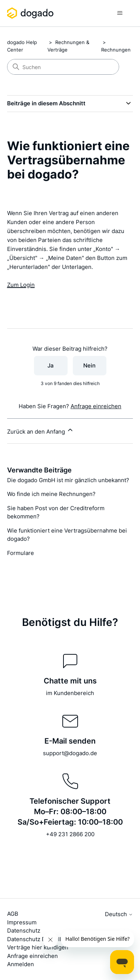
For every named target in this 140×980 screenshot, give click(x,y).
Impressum (22, 922)
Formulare (21, 553)
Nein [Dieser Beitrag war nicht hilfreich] (89, 365)
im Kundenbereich (70, 693)
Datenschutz (24, 931)
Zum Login (21, 285)
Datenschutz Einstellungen (43, 939)
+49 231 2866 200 (70, 834)
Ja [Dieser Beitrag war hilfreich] (51, 365)
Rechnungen (116, 50)
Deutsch (119, 914)
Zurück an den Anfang (41, 431)
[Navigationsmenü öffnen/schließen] (120, 13)
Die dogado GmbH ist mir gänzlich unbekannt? (68, 480)
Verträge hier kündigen (38, 947)
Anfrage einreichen (96, 406)
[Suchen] (63, 67)
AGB (13, 914)
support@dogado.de (70, 753)
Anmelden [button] (21, 964)
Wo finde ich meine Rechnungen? (51, 494)
